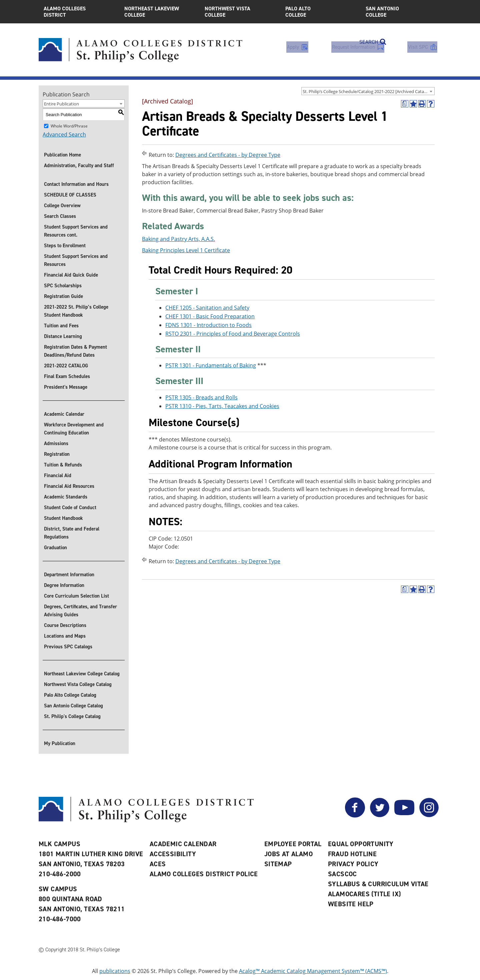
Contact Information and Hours (76, 184)
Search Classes (60, 216)
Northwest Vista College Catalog (78, 684)
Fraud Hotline (352, 854)
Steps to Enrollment (65, 246)
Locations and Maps (65, 636)
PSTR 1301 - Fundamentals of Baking (211, 366)
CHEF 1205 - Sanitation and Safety (207, 308)
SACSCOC (342, 874)
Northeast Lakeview (160, 12)
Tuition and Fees (61, 326)
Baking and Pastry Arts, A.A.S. (178, 239)
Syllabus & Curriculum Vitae (378, 884)
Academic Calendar (64, 414)
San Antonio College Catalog (73, 706)
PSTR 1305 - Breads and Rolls (201, 397)
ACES (158, 864)
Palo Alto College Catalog (70, 695)
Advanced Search (64, 134)
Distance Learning (63, 336)
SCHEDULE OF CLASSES (70, 195)
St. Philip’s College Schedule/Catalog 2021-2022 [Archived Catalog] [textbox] (367, 91)
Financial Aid (58, 475)
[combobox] (368, 91)
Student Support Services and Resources (76, 260)
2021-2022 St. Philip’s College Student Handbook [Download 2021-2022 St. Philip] (76, 311)
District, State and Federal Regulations (72, 533)
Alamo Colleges (79, 12)
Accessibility (173, 854)
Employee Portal (293, 844)
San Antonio (401, 12)
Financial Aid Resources (69, 486)
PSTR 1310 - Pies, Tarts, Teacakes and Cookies (222, 406)
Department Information (69, 575)
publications (115, 971)
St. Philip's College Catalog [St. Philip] (72, 716)
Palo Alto (321, 12)
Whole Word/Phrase (69, 126)
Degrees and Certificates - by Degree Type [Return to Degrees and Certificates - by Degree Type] (228, 155)
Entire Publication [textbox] (61, 104)
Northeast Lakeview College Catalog (82, 674)
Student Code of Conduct (70, 508)
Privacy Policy (353, 864)
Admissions (56, 443)
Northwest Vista (240, 12)
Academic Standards (66, 497)
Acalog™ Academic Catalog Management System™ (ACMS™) (313, 971)
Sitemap (278, 864)
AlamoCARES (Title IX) (364, 894)
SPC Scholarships (63, 286)
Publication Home (62, 155)
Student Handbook (63, 518)
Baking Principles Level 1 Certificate (186, 250)
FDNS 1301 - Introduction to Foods (208, 325)
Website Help (351, 904)
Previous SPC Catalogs (68, 647)
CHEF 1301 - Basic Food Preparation (210, 316)
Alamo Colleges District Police (204, 874)
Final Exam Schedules (67, 376)
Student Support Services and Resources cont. (76, 231)
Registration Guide (63, 296)
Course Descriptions (65, 625)
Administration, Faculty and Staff (79, 166)
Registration (57, 454)
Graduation (55, 548)
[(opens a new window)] (405, 104)
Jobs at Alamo (288, 854)
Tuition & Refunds (63, 465)
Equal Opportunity (361, 844)
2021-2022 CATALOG (66, 366)
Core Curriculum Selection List (76, 596)
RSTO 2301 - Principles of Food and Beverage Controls (233, 334)
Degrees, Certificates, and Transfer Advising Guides (80, 611)
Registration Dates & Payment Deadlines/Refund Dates (75, 351)
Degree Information (64, 585)
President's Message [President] (66, 387)
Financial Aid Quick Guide (71, 275)
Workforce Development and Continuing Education (74, 429)
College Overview (62, 206)
